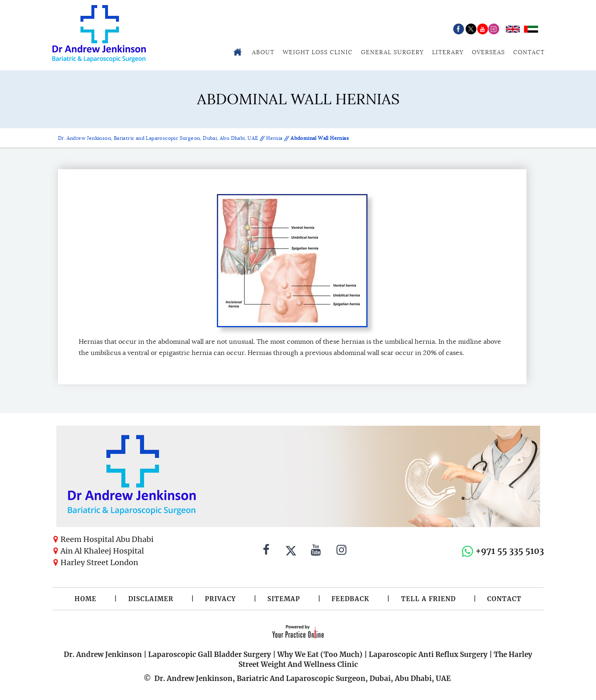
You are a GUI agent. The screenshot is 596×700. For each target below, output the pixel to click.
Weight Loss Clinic (318, 52)
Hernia (274, 138)
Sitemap (284, 599)
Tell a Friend (428, 599)
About (263, 52)
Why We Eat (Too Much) (320, 654)
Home (85, 599)
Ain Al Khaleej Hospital (102, 551)
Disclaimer (151, 599)
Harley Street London (99, 562)
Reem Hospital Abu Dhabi (107, 539)
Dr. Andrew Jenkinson (103, 654)
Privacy (220, 599)
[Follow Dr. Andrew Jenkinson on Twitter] (291, 551)
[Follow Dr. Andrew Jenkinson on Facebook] (266, 551)
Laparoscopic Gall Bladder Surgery (210, 654)
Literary (448, 52)
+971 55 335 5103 (510, 551)
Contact (529, 52)
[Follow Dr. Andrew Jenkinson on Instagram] (341, 551)
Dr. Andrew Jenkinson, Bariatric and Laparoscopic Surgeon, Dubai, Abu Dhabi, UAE (159, 138)
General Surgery (392, 52)
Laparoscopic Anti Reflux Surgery (428, 654)
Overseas (488, 52)
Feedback (350, 599)
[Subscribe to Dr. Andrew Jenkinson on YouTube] (316, 551)
